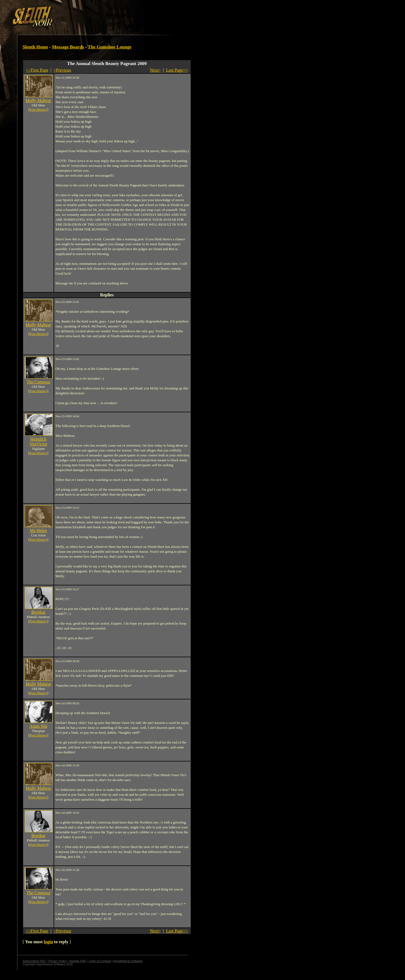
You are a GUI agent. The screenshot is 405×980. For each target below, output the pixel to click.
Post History (38, 110)
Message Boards (68, 47)
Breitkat (38, 612)
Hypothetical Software (128, 961)
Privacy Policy (58, 961)
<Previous (62, 70)
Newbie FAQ (78, 961)
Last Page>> (177, 70)
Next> (155, 70)
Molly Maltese (38, 101)
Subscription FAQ (34, 961)
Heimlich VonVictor (38, 442)
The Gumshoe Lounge (110, 47)
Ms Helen (38, 531)
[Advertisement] (94, 14)
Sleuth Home (35, 47)
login (48, 942)
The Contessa (38, 382)
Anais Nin (38, 726)
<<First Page (37, 70)
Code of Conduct (100, 961)
